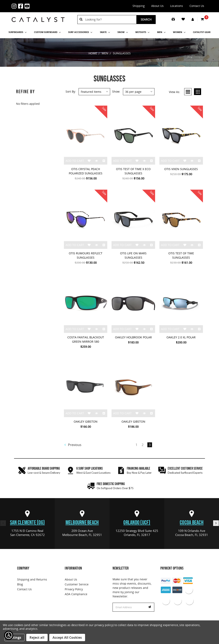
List (188, 92)
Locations (177, 6)
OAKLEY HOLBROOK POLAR (133, 337)
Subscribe (150, 607)
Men (161, 32)
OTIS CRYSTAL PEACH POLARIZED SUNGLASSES (86, 171)
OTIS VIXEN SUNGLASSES (181, 169)
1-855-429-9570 (37, 4)
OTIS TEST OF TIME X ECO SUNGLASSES (133, 171)
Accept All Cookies (67, 637)
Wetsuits (142, 32)
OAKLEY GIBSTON (86, 421)
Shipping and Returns (32, 579)
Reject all (37, 637)
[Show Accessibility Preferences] (9, 635)
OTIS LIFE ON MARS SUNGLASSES (133, 255)
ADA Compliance (76, 594)
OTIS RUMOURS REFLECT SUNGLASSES (86, 255)
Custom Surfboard (47, 32)
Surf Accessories (80, 32)
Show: (116, 91)
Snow (123, 32)
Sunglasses (122, 53)
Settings (15, 637)
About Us (157, 6)
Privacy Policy (74, 589)
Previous (73, 445)
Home (93, 53)
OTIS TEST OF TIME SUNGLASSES (181, 255)
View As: (175, 92)
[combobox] (109, 20)
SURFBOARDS (18, 32)
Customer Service (77, 584)
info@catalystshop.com (44, 4)
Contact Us (197, 6)
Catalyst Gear (202, 32)
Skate (105, 32)
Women (179, 32)
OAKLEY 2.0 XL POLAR (181, 337)
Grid (198, 92)
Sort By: (71, 91)
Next (216, 523)
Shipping (139, 6)
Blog (20, 584)
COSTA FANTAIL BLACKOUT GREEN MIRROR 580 (86, 339)
